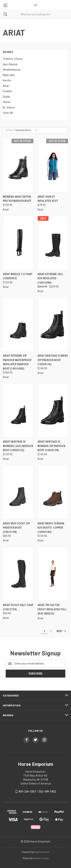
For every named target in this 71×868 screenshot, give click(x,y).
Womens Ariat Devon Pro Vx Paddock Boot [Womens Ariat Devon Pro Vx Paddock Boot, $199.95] (17, 199)
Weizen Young (41, 858)
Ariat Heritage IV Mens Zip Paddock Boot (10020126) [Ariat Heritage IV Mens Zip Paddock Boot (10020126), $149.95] (53, 360)
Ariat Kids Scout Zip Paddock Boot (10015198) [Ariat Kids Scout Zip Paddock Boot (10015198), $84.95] (16, 528)
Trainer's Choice (13, 59)
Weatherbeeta (12, 70)
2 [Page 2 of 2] (51, 631)
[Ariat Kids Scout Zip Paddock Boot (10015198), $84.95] (18, 492)
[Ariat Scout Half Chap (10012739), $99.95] (18, 574)
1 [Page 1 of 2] (44, 631)
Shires (7, 102)
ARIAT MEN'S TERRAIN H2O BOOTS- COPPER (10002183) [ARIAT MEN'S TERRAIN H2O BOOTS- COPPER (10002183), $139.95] (51, 528)
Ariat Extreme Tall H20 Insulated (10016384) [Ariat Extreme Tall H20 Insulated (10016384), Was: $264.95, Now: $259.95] (50, 278)
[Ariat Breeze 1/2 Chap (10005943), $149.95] (18, 243)
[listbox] (27, 130)
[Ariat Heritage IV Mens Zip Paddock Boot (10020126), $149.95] (53, 325)
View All (8, 113)
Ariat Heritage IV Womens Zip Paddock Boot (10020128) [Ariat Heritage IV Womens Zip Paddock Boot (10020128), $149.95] (51, 446)
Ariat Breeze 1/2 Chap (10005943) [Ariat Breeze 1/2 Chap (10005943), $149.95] (17, 276)
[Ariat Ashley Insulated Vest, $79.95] (53, 166)
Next (61, 631)
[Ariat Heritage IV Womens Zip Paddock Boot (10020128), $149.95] (53, 411)
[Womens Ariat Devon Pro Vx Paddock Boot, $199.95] (18, 166)
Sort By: (9, 130)
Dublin (7, 97)
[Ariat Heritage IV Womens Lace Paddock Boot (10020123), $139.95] (18, 411)
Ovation (8, 91)
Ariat (6, 86)
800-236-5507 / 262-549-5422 (37, 792)
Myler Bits (9, 75)
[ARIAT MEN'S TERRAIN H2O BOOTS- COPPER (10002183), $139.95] (53, 492)
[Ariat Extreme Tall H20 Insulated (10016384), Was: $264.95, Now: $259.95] (53, 243)
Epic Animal (10, 64)
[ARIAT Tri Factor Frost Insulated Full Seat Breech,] (53, 574)
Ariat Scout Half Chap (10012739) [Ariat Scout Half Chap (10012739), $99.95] (18, 607)
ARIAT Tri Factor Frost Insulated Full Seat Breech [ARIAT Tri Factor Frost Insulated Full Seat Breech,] (52, 609)
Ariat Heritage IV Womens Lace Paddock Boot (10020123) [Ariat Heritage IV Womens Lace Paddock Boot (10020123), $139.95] (18, 446)
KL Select (9, 108)
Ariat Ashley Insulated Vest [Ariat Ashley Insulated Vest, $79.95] (48, 199)
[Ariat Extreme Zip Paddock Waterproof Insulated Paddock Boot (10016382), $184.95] (18, 325)
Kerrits (7, 80)
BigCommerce (42, 852)
